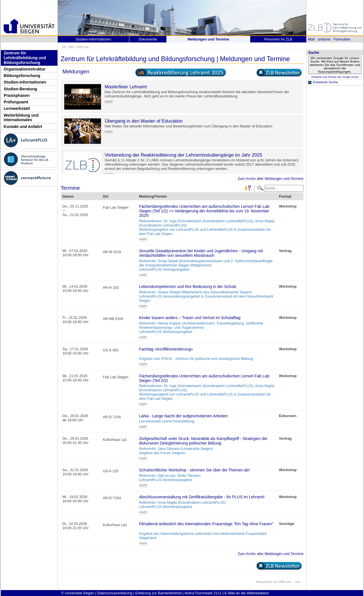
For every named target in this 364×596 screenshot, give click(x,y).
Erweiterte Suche (326, 82)
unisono (324, 39)
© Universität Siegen (78, 593)
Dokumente (148, 39)
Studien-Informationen (25, 82)
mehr (109, 102)
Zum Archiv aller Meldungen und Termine (271, 179)
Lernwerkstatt (17, 108)
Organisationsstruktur (25, 69)
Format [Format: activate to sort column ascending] (285, 196)
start (71, 47)
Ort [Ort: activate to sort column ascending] (105, 196)
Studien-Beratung (20, 89)
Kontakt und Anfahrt (23, 127)
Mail (311, 39)
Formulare (342, 39)
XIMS (282, 582)
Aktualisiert (264, 582)
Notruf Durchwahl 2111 (203, 593)
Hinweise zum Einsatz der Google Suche (335, 77)
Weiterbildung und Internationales (21, 118)
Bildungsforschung (22, 76)
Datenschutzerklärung (115, 593)
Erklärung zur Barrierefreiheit (159, 593)
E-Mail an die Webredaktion (247, 593)
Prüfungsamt (16, 102)
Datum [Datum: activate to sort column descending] (68, 196)
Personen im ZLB (278, 39)
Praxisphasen (17, 95)
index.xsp (83, 47)
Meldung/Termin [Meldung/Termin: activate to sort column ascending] (153, 196)
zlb (64, 47)
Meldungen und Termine (208, 39)
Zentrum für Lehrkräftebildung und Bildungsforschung (25, 58)
